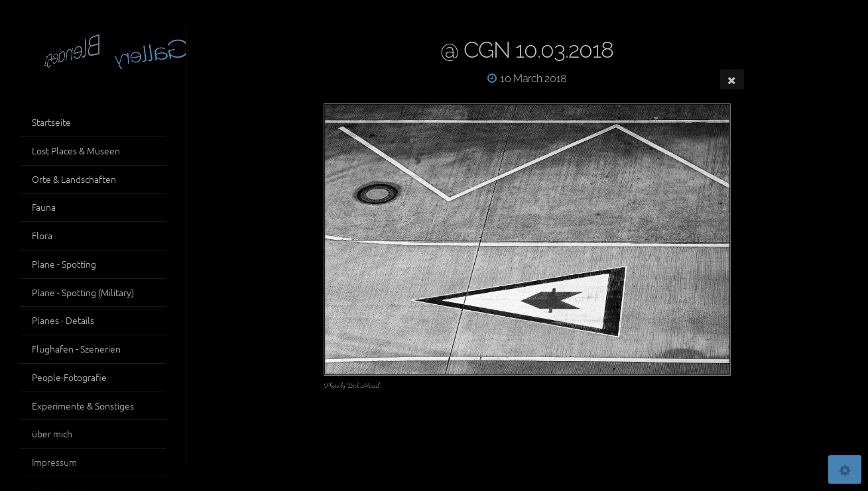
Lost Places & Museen (76, 150)
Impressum (54, 462)
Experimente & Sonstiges (83, 406)
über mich (52, 433)
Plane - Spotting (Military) (83, 292)
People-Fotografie (69, 377)
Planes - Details (63, 320)
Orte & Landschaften (74, 179)
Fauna (44, 207)
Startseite (51, 122)
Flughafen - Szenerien (76, 349)
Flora (42, 235)
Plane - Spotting (64, 264)
